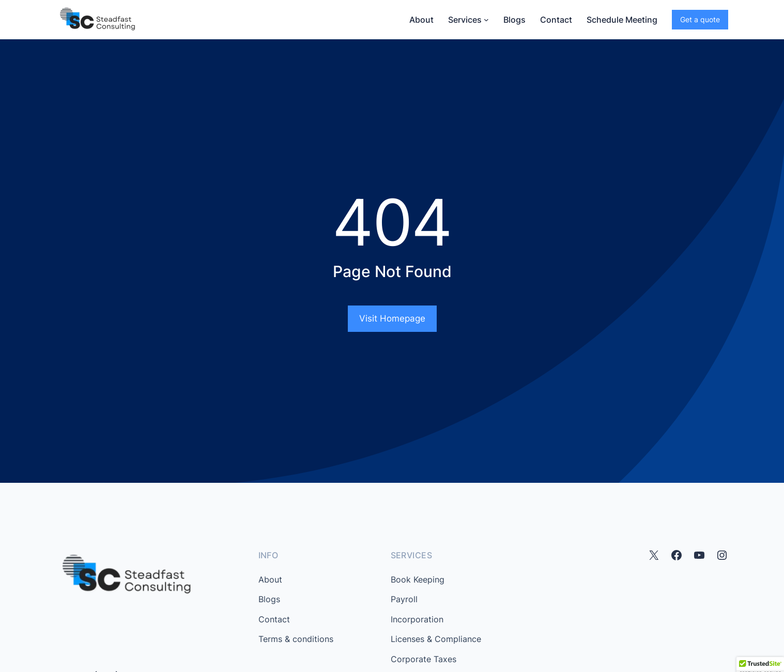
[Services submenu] (486, 20)
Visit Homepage (392, 318)
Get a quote (700, 19)
